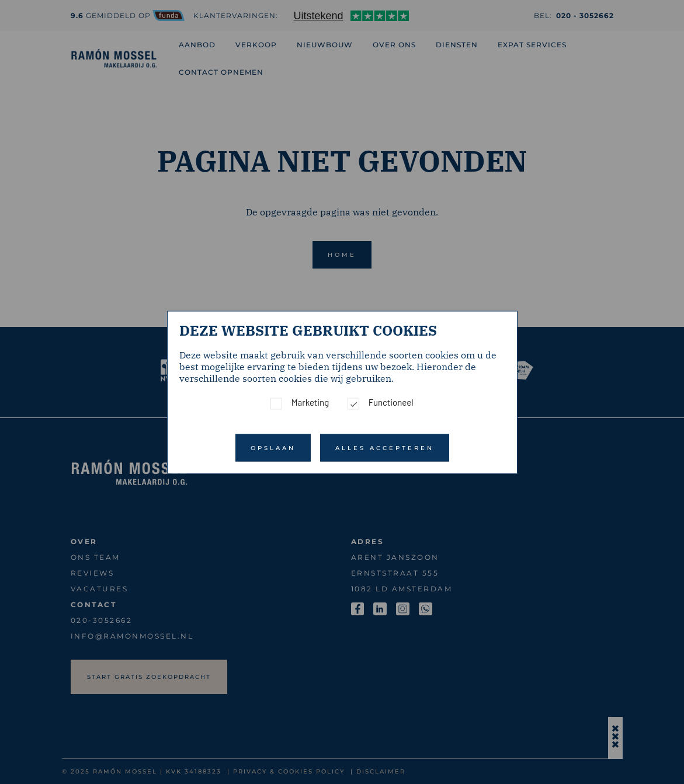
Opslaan (273, 447)
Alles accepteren (385, 447)
